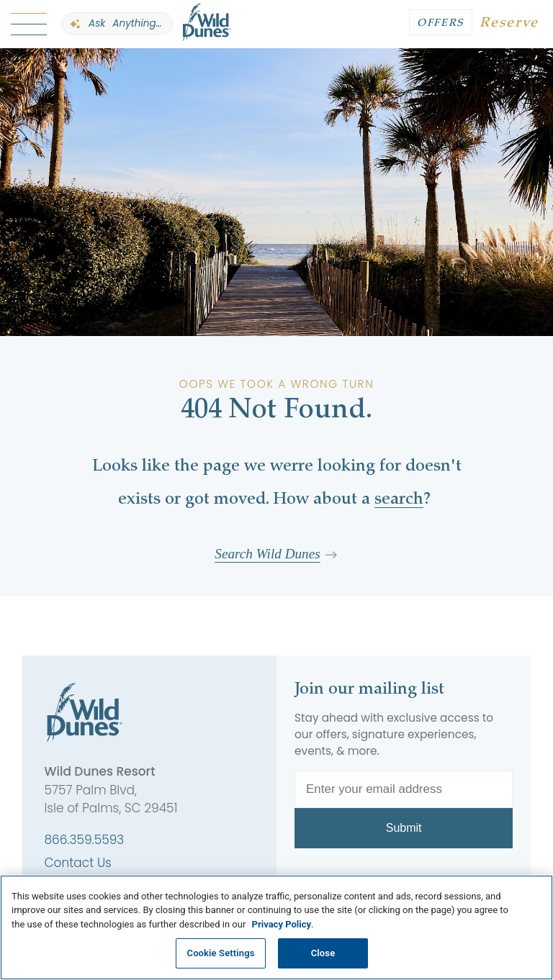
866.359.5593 (84, 840)
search (399, 500)
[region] (276, 927)
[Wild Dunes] (207, 24)
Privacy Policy (282, 924)
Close (323, 953)
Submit (404, 828)
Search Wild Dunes (267, 554)
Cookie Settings (221, 953)
